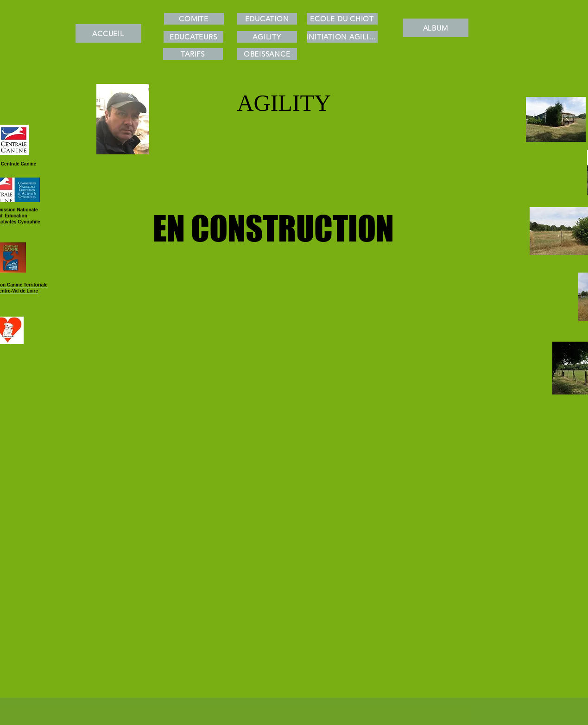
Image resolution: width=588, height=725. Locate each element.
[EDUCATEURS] (193, 37)
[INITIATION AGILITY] (342, 37)
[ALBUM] (436, 28)
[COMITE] (194, 19)
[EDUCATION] (267, 19)
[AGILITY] (267, 37)
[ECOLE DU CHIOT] (342, 19)
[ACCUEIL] (108, 33)
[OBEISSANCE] (267, 54)
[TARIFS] (193, 54)
